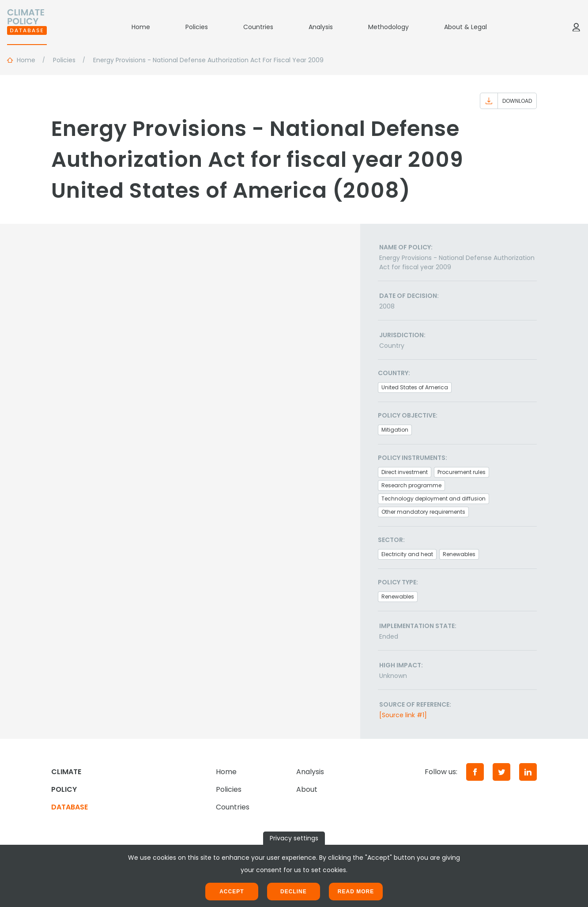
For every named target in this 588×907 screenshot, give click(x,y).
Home (141, 27)
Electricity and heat (407, 554)
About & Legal (465, 27)
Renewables (459, 554)
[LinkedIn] (528, 772)
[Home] (27, 27)
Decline (294, 892)
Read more (356, 892)
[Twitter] (501, 772)
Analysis (321, 27)
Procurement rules (462, 472)
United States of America (415, 387)
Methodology (388, 27)
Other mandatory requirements (423, 512)
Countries (258, 27)
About (307, 789)
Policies (197, 27)
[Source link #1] (403, 715)
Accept (232, 892)
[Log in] (576, 27)
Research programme (411, 485)
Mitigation (395, 430)
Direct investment (405, 472)
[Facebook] (475, 772)
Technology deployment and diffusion (433, 499)
